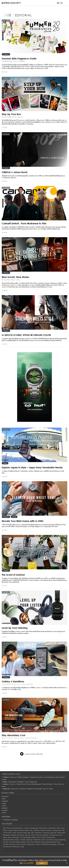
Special (53, 833)
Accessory (50, 840)
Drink (43, 842)
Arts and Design (15, 842)
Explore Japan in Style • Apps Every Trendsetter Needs (32, 467)
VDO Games (43, 828)
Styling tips (31, 844)
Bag (56, 840)
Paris (33, 835)
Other (5, 830)
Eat (4, 828)
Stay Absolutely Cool (13, 735)
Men (43, 840)
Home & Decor (48, 784)
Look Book (20, 835)
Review (21, 830)
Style (5, 782)
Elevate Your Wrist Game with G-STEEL (23, 521)
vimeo (4, 803)
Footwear (60, 844)
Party (14, 833)
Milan (16, 830)
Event (18, 844)
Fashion (6, 777)
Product (6, 54)
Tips (59, 842)
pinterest (5, 808)
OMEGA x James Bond (14, 172)
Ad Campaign (25, 837)
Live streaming (49, 777)
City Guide (38, 789)
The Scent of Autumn (13, 575)
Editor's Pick (36, 837)
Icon (27, 782)
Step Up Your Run (11, 114)
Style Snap (33, 782)
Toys (56, 784)
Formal (20, 833)
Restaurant (51, 837)
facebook (5, 796)
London (27, 828)
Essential (30, 789)
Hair (29, 833)
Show (10, 837)
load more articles (31, 754)
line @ (4, 799)
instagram (5, 801)
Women (49, 830)
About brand (60, 777)
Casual (43, 837)
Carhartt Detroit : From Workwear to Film (24, 223)
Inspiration (20, 782)
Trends (5, 842)
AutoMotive (7, 847)
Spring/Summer (9, 840)
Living (22, 847)
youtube (5, 810)
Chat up (39, 835)
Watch (38, 844)
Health (24, 844)
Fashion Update (23, 777)
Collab (22, 840)
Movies (28, 835)
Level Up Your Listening (15, 628)
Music (60, 835)
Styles (5, 463)
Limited (13, 835)
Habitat (45, 835)
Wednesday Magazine (10, 820)
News (23, 842)
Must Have (22, 789)
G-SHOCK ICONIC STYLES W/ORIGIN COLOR (26, 335)
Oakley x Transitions (13, 681)
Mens (5, 837)
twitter (4, 806)
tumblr (4, 813)
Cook (62, 828)
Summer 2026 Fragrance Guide (19, 58)
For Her (4, 779)
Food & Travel (21, 784)
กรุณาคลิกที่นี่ (28, 863)
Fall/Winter (37, 840)
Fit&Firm (37, 842)
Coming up (53, 835)
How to (13, 784)
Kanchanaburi (18, 828)
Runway (13, 777)
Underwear (61, 833)
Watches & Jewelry (36, 777)
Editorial (7, 789)
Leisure (6, 784)
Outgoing (34, 828)
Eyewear (16, 837)
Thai (58, 828)
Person (9, 828)
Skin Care (30, 842)
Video (51, 789)
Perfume (16, 847)
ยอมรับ (42, 863)
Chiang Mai (56, 830)
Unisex (10, 830)
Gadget (53, 844)
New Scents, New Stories (15, 277)
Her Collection (36, 833)
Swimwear (52, 828)
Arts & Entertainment (34, 784)
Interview (46, 833)
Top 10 (45, 789)
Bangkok (6, 835)
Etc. (32, 830)
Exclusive (14, 789)
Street (42, 830)
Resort (27, 830)
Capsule (29, 840)
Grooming (12, 782)
